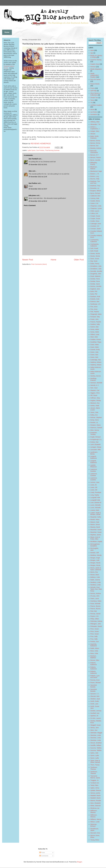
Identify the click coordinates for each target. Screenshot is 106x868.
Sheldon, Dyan (95, 699)
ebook (92, 109)
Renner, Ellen (95, 660)
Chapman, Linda (96, 206)
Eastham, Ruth (95, 297)
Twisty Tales (94, 785)
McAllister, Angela (96, 542)
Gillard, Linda (95, 334)
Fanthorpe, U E (95, 304)
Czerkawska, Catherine (95, 241)
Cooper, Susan (95, 216)
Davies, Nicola (95, 253)
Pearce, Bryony (96, 606)
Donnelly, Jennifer (96, 271)
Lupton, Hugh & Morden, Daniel (96, 514)
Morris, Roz (94, 572)
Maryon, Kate (95, 522)
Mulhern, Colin (95, 577)
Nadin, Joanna (95, 580)
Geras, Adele (95, 329)
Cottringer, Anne (96, 224)
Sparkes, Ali (94, 716)
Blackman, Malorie (94, 168)
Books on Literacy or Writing (96, 56)
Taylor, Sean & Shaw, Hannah (95, 761)
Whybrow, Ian (95, 808)
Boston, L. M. (95, 174)
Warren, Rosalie (96, 801)
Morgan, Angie (95, 558)
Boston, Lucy (95, 176)
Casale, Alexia (95, 201)
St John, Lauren (96, 718)
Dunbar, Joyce (95, 284)
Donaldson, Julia (96, 266)
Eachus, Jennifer (96, 286)
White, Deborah (96, 806)
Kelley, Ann (94, 415)
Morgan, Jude (95, 560)
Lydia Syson (31, 150)
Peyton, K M (94, 616)
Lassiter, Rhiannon (94, 466)
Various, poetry (95, 793)
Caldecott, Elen (95, 196)
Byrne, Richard (95, 193)
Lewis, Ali (93, 485)
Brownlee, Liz (95, 188)
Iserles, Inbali (95, 406)
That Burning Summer (52, 150)
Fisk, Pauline (95, 312)
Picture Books (95, 84)
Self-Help (93, 91)
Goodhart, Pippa (96, 342)
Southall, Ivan (95, 713)
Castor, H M (94, 203)
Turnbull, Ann (95, 783)
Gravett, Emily (95, 350)
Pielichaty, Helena (96, 621)
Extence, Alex (95, 302)
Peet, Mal (94, 611)
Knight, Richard (96, 437)
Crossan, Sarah (96, 229)
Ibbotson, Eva (95, 403)
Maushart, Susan (96, 530)
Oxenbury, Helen (96, 601)
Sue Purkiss (40, 150)
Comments (44, 856)
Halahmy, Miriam (96, 362)
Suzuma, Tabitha (96, 748)
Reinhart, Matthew (93, 657)
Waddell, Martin (96, 796)
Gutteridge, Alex (96, 360)
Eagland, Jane (95, 289)
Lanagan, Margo (96, 447)
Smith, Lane (94, 704)
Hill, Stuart (94, 395)
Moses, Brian (95, 575)
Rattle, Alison (95, 648)
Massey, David (95, 527)
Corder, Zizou (95, 221)
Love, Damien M (96, 502)
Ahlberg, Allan (95, 122)
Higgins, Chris (95, 393)
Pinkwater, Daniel (96, 626)
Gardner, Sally (95, 324)
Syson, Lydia (95, 755)
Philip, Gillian (95, 619)
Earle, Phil (94, 291)
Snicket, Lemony (96, 711)
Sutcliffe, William (96, 745)
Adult (92, 50)
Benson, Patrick (96, 158)
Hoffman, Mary (95, 398)
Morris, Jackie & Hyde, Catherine (96, 569)
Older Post (79, 260)
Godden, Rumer (96, 339)
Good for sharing (96, 60)
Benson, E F (94, 155)
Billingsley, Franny (94, 164)
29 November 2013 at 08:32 (38, 201)
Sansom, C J (95, 694)
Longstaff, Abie (95, 498)
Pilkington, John (96, 624)
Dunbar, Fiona (95, 279)
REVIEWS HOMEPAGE (41, 144)
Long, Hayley (95, 495)
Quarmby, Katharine (94, 645)
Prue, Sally (94, 636)
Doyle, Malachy (96, 276)
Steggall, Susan (96, 725)
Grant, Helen (95, 345)
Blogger (79, 862)
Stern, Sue (94, 730)
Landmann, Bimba (94, 453)
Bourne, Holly (95, 179)
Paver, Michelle (95, 604)
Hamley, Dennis (96, 376)
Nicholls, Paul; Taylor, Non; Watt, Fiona (96, 589)
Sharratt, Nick (95, 696)
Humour (93, 67)
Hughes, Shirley (96, 400)
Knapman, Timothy (94, 433)
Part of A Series (96, 79)
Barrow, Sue (94, 146)
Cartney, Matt (95, 198)
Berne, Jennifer (95, 160)
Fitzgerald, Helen (96, 314)
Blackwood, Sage (96, 171)
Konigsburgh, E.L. (96, 439)
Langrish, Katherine (94, 457)
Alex (30, 171)
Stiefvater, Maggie (96, 733)
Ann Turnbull (33, 159)
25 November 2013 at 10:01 (38, 165)
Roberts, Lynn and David (95, 677)
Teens (92, 100)
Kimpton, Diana (96, 425)
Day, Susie (94, 261)
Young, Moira (95, 840)
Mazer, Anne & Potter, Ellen (95, 538)
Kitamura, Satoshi (96, 428)
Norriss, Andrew (96, 593)
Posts (42, 852)
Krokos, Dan (94, 442)
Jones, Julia (94, 412)
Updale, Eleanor (96, 790)
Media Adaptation (96, 69)
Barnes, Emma (95, 141)
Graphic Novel (95, 64)
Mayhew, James (96, 535)
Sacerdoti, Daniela (94, 686)
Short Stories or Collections (96, 94)
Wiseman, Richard (94, 825)
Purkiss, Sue (95, 642)
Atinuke (93, 134)
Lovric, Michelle (96, 505)
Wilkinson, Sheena (94, 812)
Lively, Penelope (96, 492)
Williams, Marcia (96, 819)
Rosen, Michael (96, 683)
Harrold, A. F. (95, 385)
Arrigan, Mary (95, 131)
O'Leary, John (95, 596)
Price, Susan (95, 629)
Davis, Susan (95, 259)
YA (91, 103)
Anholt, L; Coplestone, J (95, 128)
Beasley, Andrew (96, 148)
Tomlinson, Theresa (94, 768)
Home (53, 260)
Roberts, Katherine (94, 664)
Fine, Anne (94, 307)
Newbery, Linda (96, 582)
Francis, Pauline (96, 322)
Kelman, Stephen (96, 417)
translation (94, 114)
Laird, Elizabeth (96, 444)
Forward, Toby (95, 317)
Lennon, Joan (95, 482)
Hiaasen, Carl (95, 390)
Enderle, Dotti (95, 299)
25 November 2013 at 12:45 (38, 177)
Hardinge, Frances (94, 379)
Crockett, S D (95, 226)
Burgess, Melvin (96, 191)
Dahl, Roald (94, 248)
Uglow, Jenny (95, 788)
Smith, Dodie (95, 701)
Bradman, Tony (95, 186)
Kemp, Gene (95, 420)
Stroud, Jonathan (96, 743)
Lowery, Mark (95, 510)
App (92, 53)
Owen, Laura (95, 598)
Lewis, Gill (94, 487)
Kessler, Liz (94, 422)
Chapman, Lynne (96, 208)
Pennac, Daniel (95, 614)
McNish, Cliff (95, 553)
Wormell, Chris (95, 833)
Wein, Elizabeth (96, 803)
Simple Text (94, 98)
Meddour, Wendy (96, 555)
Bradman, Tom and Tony (95, 182)
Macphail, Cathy (96, 517)
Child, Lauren (95, 211)
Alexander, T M (95, 124)
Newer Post (28, 260)
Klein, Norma (95, 430)
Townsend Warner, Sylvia (95, 777)
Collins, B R (94, 213)
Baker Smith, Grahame (95, 137)
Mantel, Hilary (95, 520)
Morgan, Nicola (95, 563)
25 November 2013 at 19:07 (38, 189)
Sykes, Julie (94, 753)
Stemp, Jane (95, 728)
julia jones (32, 195)
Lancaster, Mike (96, 450)
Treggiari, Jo (94, 780)
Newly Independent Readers (95, 75)
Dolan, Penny (95, 264)
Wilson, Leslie (95, 822)
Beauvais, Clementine (94, 152)
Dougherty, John (96, 274)
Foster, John (94, 319)
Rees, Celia (94, 651)
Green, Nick (94, 355)
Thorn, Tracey (95, 765)
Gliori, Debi (94, 337)
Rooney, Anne (95, 680)
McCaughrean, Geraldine (95, 545)
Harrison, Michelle (96, 383)
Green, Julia (94, 352)
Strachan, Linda (96, 735)
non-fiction (94, 112)
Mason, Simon (95, 524)
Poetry (93, 88)
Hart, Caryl (94, 388)
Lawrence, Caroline (94, 470)
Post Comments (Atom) (39, 264)
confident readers (96, 105)
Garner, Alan (95, 327)
